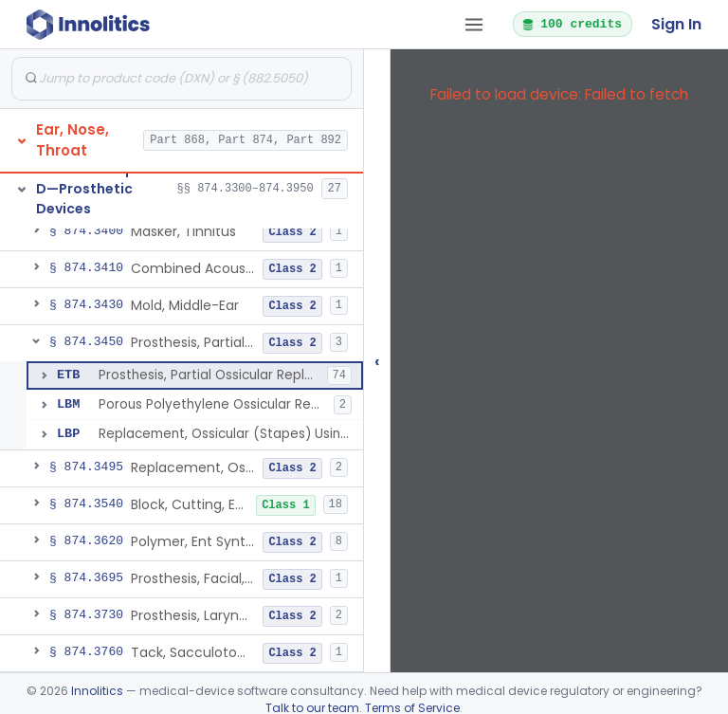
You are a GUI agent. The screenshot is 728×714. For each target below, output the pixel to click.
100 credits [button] (572, 24)
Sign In (676, 24)
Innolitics (97, 691)
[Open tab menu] (474, 25)
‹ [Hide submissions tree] (377, 361)
